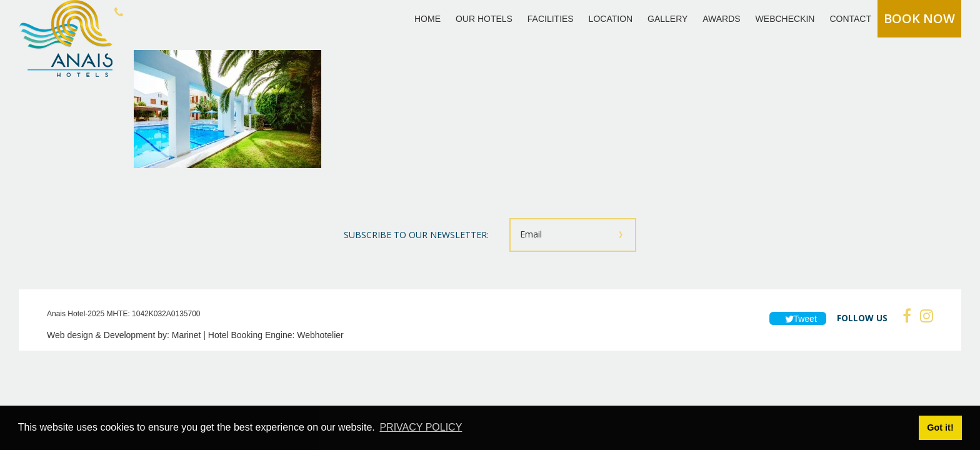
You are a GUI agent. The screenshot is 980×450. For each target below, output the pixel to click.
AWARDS (721, 19)
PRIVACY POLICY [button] (421, 427)
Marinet (187, 335)
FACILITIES (551, 19)
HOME (427, 19)
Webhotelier (320, 335)
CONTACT (850, 19)
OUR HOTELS (484, 19)
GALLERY (667, 19)
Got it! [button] (940, 427)
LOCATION (611, 19)
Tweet (798, 319)
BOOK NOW (919, 18)
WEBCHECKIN (785, 19)
